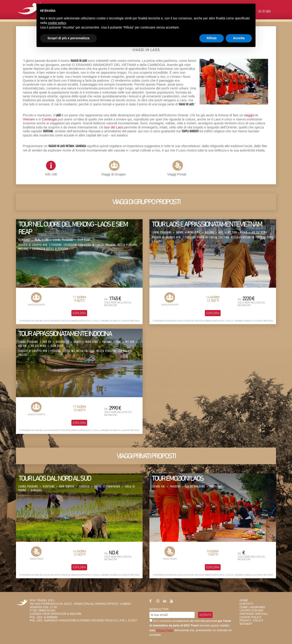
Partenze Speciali (254, 614)
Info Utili (51, 168)
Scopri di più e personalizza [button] (68, 38)
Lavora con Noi (251, 610)
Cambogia (50, 119)
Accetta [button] (239, 38)
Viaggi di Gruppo (113, 174)
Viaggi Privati (177, 174)
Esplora (79, 313)
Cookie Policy (250, 617)
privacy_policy (251, 621)
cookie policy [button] (57, 23)
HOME (244, 600)
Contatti (246, 604)
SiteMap (246, 624)
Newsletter (159, 609)
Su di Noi (265, 12)
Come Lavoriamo (252, 607)
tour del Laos (114, 127)
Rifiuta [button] (212, 38)
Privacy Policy (165, 630)
